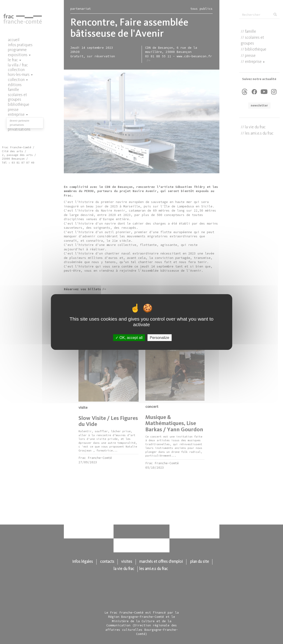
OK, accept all (129, 338)
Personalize (159, 338)
